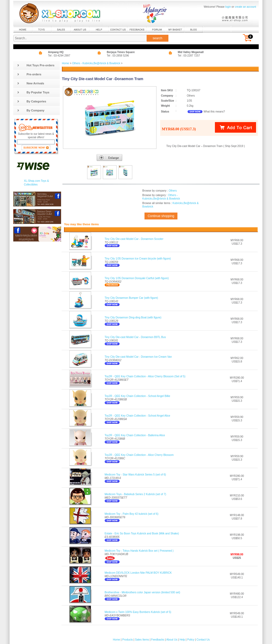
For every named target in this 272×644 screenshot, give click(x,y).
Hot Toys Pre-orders (36, 65)
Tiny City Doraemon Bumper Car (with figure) (131, 298)
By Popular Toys (33, 92)
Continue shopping (161, 216)
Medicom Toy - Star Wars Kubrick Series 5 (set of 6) (135, 475)
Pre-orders (29, 74)
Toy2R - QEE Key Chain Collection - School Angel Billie (137, 396)
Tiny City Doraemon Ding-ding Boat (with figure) (133, 317)
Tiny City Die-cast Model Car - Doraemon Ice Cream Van (138, 357)
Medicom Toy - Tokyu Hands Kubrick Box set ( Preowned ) (139, 551)
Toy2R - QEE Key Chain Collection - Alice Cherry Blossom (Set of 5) (145, 376)
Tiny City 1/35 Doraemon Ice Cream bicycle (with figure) (138, 259)
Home (65, 63)
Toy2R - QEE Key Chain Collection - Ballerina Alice (135, 435)
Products (127, 640)
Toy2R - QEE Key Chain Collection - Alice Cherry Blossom (139, 455)
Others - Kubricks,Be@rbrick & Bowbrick (96, 63)
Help (182, 640)
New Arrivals (31, 83)
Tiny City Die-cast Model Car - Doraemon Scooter (134, 239)
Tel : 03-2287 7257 (189, 56)
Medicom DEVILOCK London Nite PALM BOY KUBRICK (138, 573)
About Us (172, 640)
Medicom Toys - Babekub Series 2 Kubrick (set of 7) (135, 494)
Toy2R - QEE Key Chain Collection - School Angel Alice (137, 416)
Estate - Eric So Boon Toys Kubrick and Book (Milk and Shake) (142, 533)
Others (173, 191)
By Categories (32, 101)
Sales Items (142, 640)
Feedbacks (158, 640)
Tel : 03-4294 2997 (59, 56)
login (228, 7)
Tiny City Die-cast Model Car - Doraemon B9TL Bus (135, 337)
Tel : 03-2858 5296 (118, 56)
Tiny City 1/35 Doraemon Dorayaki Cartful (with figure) (137, 278)
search (158, 38)
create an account (245, 7)
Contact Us (203, 640)
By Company (31, 110)
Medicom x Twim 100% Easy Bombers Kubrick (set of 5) (138, 612)
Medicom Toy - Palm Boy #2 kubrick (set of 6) (132, 514)
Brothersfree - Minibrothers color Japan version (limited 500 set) (143, 592)
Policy (191, 640)
